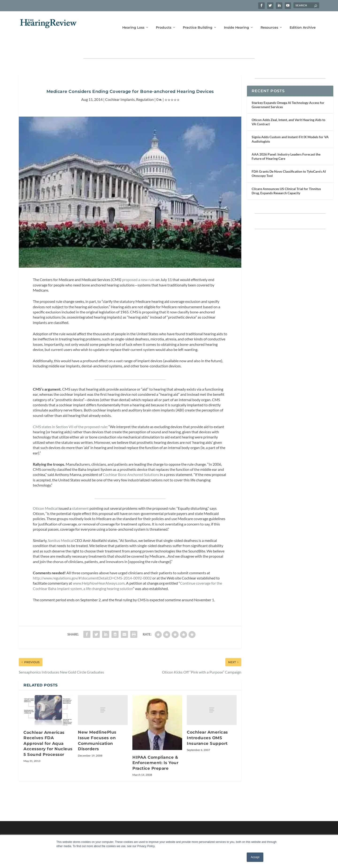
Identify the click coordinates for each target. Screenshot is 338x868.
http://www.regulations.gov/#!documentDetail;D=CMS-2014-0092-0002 (92, 563)
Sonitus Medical (61, 526)
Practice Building (198, 21)
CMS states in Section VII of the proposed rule (70, 412)
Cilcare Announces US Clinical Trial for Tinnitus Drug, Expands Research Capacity (286, 176)
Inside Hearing (236, 21)
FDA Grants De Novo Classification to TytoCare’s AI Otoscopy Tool (289, 159)
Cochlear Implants (120, 85)
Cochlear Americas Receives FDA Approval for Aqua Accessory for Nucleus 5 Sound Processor (48, 729)
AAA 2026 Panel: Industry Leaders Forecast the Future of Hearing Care (286, 142)
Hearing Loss (133, 21)
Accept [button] (255, 857)
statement (80, 494)
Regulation (145, 85)
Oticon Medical (45, 494)
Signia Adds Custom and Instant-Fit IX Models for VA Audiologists (290, 124)
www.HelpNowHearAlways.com (99, 569)
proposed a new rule (138, 265)
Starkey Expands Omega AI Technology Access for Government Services (288, 90)
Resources (269, 21)
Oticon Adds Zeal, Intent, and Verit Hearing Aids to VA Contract (288, 107)
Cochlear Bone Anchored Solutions (131, 460)
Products (164, 21)
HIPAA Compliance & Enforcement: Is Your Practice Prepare (155, 748)
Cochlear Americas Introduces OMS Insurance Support (207, 723)
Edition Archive (303, 21)
